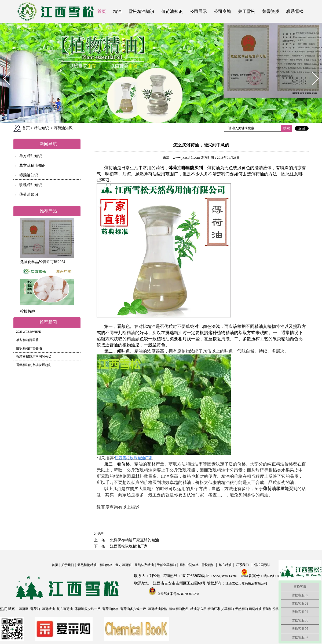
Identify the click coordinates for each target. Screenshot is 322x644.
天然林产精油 (144, 565)
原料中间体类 (189, 565)
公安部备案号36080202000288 (178, 594)
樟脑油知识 (29, 175)
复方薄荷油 (123, 565)
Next (312, 70)
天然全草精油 (166, 565)
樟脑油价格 (271, 609)
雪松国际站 (262, 565)
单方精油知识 (31, 156)
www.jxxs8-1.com (186, 158)
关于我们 (68, 565)
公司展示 (198, 11)
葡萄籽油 (255, 609)
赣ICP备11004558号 (277, 576)
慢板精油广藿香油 (29, 348)
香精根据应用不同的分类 (34, 357)
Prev (3, 70)
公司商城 (222, 11)
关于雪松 (247, 11)
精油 (117, 11)
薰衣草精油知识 (32, 166)
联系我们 (242, 565)
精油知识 (41, 128)
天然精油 (241, 609)
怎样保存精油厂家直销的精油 (134, 540)
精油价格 (106, 565)
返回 (302, 128)
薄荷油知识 (172, 11)
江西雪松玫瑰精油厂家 (128, 546)
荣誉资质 (271, 11)
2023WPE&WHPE (29, 332)
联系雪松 (295, 11)
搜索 (287, 128)
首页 (102, 11)
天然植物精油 (87, 565)
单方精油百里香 (27, 340)
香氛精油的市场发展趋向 (34, 365)
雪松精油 (208, 565)
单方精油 (225, 565)
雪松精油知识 (141, 11)
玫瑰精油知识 (31, 185)
